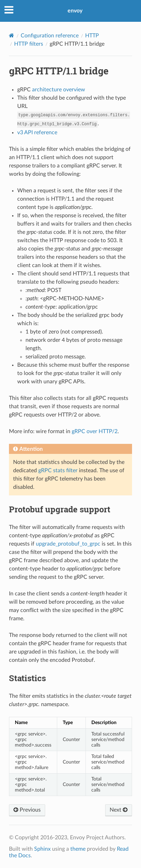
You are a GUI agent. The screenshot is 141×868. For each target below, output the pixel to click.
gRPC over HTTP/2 (95, 431)
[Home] (12, 35)
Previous (27, 810)
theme (78, 849)
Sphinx (42, 849)
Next (119, 810)
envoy (75, 11)
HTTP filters (29, 44)
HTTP (92, 36)
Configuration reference (50, 36)
